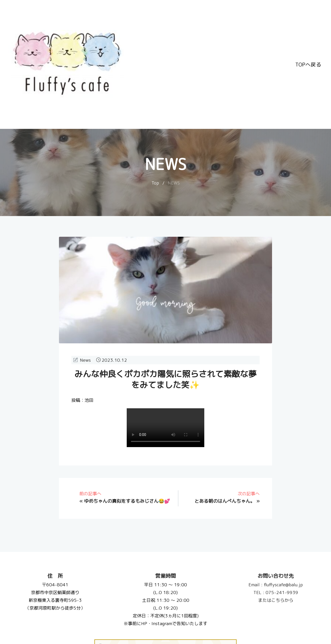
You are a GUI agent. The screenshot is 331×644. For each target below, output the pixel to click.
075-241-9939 (276, 592)
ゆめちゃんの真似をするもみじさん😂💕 (127, 501)
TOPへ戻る (308, 64)
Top (155, 183)
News (85, 360)
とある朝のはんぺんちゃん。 (225, 501)
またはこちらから (276, 600)
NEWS (174, 183)
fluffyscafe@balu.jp (276, 585)
